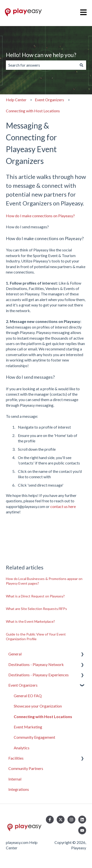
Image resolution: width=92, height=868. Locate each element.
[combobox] (41, 65)
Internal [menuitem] (15, 779)
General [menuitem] (15, 654)
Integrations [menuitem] (19, 789)
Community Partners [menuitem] (26, 768)
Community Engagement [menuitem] (34, 737)
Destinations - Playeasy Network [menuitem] (36, 664)
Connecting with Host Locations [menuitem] (43, 716)
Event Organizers (49, 100)
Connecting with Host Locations (33, 111)
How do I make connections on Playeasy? (40, 216)
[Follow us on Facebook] (50, 820)
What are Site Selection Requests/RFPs (36, 609)
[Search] (81, 65)
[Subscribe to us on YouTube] (82, 830)
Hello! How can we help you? (41, 55)
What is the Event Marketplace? (30, 621)
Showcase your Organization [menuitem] (38, 706)
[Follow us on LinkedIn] (82, 820)
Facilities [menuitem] (16, 758)
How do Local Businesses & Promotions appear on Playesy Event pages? (44, 581)
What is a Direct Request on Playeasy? (35, 596)
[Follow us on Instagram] (71, 820)
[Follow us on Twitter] (61, 820)
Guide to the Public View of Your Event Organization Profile (36, 637)
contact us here (63, 506)
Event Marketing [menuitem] (28, 727)
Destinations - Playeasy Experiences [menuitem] (39, 675)
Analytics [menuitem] (22, 748)
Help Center (16, 100)
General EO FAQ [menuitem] (28, 696)
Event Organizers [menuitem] (23, 685)
